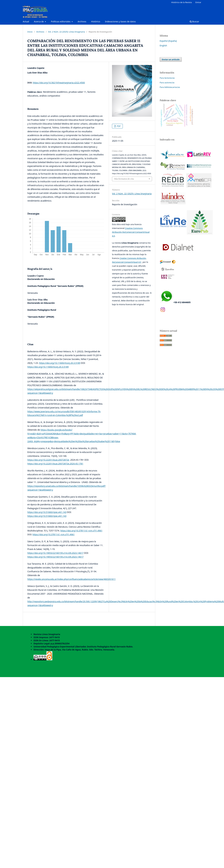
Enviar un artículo (171, 59)
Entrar (198, 2)
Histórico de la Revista (182, 2)
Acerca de (39, 21)
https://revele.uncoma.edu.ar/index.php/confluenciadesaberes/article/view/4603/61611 (71, 579)
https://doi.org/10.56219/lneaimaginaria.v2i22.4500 (59, 83)
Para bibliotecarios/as (170, 87)
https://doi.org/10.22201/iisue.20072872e (48, 460)
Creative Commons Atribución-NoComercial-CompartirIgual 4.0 (131, 232)
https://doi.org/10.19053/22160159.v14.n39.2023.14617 (55, 553)
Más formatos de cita (124, 179)
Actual (26, 21)
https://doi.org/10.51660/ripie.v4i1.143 (47, 512)
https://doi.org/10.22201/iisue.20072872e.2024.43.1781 (55, 464)
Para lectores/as (167, 78)
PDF (118, 126)
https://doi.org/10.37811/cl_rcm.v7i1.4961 (81, 531)
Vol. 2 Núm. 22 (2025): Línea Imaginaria (66, 32)
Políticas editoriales (61, 21)
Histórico (96, 21)
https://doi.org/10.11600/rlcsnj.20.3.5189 (60, 363)
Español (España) (168, 41)
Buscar (194, 21)
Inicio (30, 32)
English (163, 45)
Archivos (82, 21)
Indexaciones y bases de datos (120, 21)
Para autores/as (167, 83)
